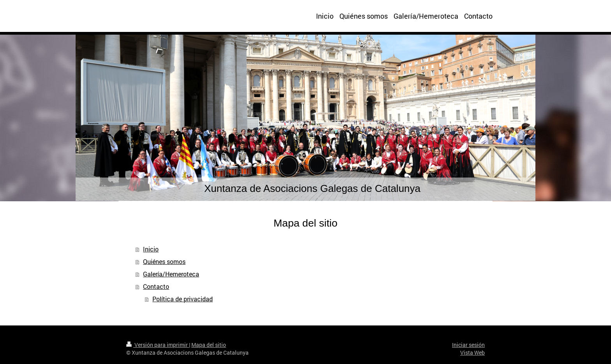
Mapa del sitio (209, 345)
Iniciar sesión (468, 345)
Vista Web (472, 353)
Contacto (156, 286)
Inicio (151, 249)
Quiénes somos (164, 261)
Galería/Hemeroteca (171, 274)
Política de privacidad (183, 299)
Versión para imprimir (158, 345)
